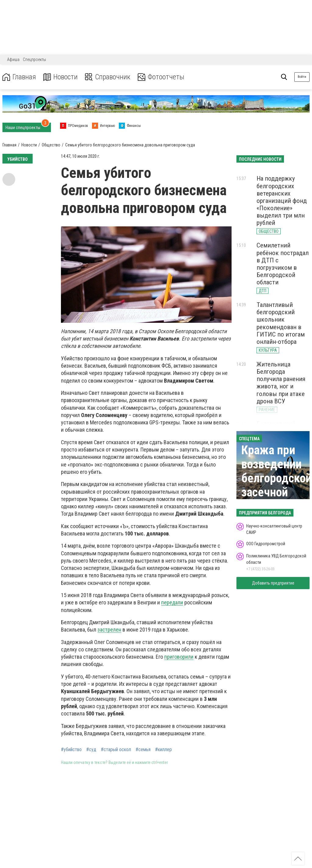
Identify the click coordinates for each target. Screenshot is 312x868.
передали (172, 602)
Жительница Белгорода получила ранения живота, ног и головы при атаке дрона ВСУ (281, 383)
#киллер (163, 750)
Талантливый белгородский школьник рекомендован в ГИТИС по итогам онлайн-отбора (281, 323)
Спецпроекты (34, 59)
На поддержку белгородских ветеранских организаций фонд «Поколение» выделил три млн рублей (282, 201)
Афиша (13, 59)
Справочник (108, 77)
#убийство (71, 750)
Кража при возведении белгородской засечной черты (277, 478)
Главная (19, 77)
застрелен (109, 630)
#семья (143, 750)
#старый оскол (116, 750)
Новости (60, 77)
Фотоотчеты (161, 77)
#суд (91, 750)
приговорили (179, 657)
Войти (302, 77)
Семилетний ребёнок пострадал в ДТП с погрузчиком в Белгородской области (283, 264)
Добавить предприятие (273, 583)
